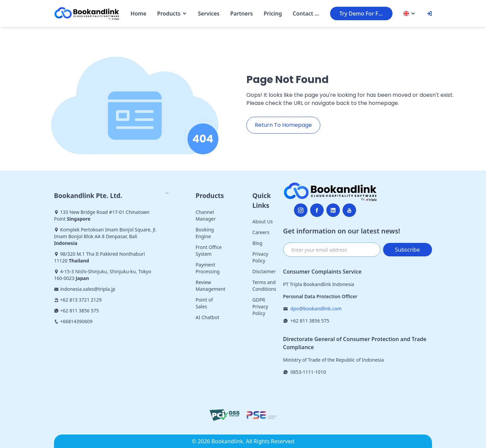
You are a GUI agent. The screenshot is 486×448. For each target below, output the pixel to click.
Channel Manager (206, 215)
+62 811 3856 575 (310, 321)
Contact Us (306, 13)
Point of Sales (204, 303)
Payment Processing (208, 268)
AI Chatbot (208, 317)
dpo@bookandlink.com (316, 309)
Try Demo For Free (363, 13)
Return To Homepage (283, 125)
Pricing (273, 13)
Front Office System (209, 250)
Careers (261, 232)
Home (139, 13)
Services (209, 13)
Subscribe (408, 250)
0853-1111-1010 (308, 372)
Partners (241, 13)
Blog (258, 243)
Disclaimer (264, 271)
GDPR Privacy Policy (260, 306)
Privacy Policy (260, 257)
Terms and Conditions (264, 286)
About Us (263, 221)
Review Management (211, 286)
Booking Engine (205, 233)
